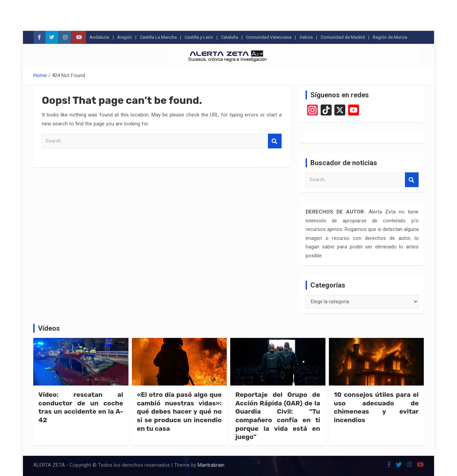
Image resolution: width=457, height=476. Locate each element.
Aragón (125, 37)
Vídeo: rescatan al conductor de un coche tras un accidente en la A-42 (81, 407)
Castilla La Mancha (158, 37)
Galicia (306, 37)
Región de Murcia (390, 37)
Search (275, 141)
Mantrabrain (211, 465)
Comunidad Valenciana (269, 37)
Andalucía (99, 37)
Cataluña (230, 37)
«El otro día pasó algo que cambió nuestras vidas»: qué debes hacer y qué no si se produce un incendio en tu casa (180, 412)
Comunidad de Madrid (343, 37)
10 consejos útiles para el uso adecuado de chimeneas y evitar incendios (376, 407)
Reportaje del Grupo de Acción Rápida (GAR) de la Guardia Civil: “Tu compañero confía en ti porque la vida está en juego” (278, 416)
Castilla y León (199, 37)
